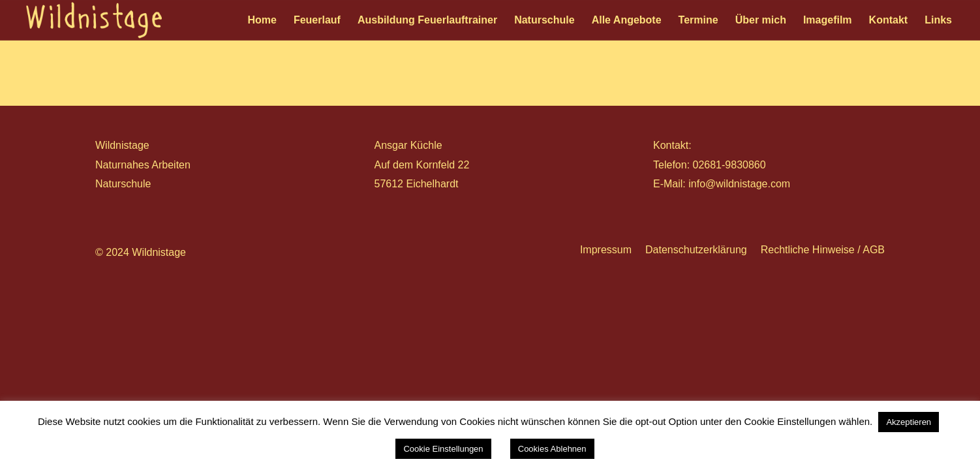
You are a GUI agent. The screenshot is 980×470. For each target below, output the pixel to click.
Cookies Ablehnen (552, 449)
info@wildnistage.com (739, 184)
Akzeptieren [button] (909, 422)
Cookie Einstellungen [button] (443, 449)
